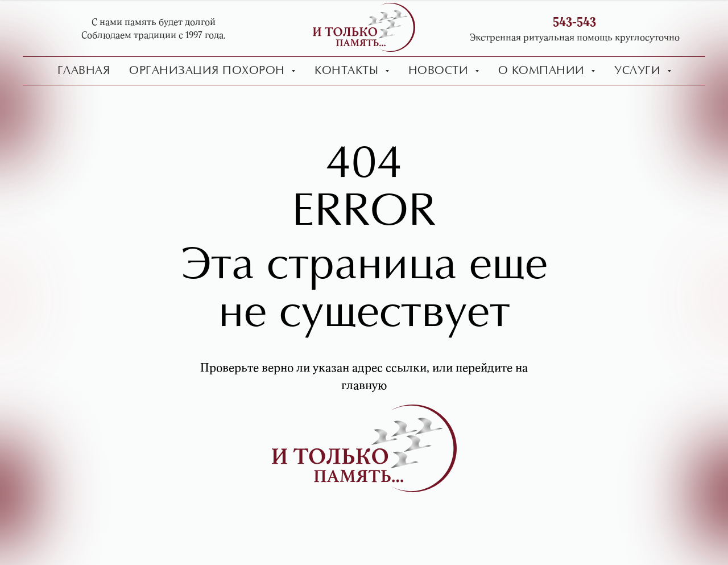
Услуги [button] (639, 71)
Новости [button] (440, 71)
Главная (84, 71)
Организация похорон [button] (209, 71)
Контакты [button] (348, 71)
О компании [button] (543, 71)
